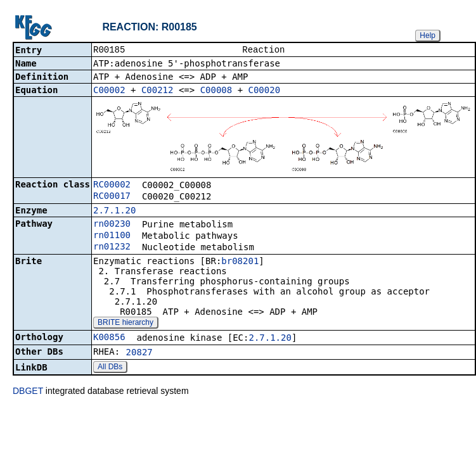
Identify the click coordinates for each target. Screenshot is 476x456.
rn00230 (112, 225)
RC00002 (112, 186)
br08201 (240, 262)
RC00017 (112, 197)
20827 (139, 353)
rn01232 (112, 248)
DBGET (28, 392)
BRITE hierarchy (125, 324)
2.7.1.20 (114, 212)
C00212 (158, 91)
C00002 (109, 91)
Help (428, 35)
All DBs (110, 368)
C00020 (265, 91)
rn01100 (112, 236)
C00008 (216, 91)
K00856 (109, 338)
